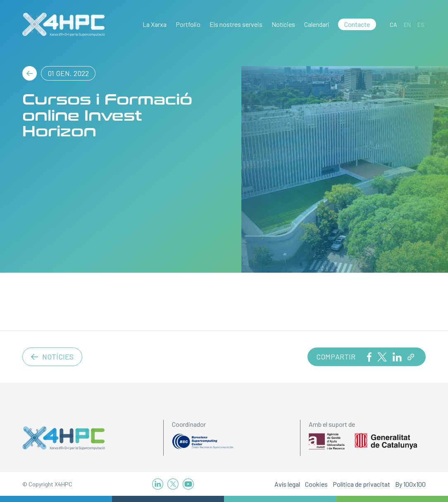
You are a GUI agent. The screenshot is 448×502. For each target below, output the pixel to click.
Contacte (357, 24)
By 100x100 (410, 484)
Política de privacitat (361, 484)
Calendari (317, 24)
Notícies (283, 24)
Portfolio (188, 24)
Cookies (316, 484)
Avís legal (287, 484)
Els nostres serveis (236, 24)
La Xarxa (155, 24)
